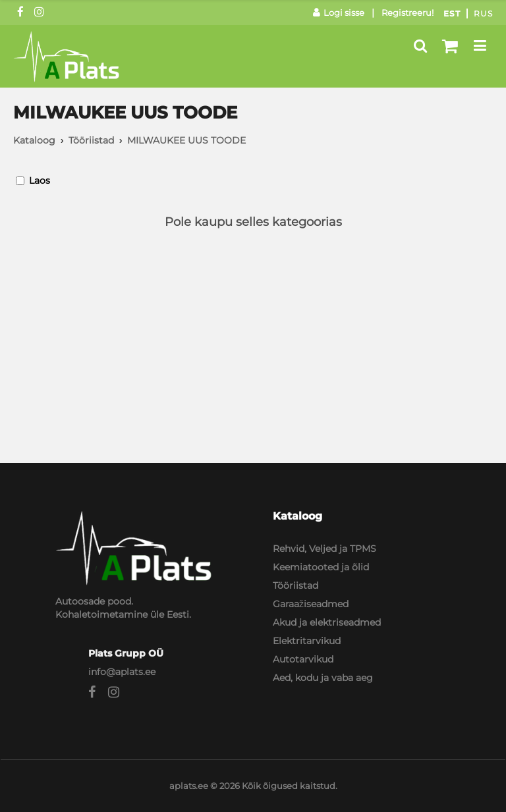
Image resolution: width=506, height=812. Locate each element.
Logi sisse (339, 13)
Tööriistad (91, 140)
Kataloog (34, 140)
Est (452, 14)
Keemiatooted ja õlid (321, 567)
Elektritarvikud (307, 641)
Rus (483, 14)
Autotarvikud (303, 659)
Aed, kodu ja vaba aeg (323, 678)
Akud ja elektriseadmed (327, 622)
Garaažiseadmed (311, 604)
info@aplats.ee (122, 672)
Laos (40, 180)
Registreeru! (408, 13)
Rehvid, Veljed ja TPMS (324, 549)
